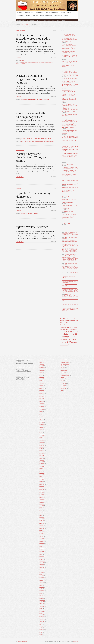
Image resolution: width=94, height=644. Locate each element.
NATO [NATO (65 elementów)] (75, 332)
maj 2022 (41, 432)
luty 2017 (41, 535)
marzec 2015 (42, 572)
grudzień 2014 (42, 577)
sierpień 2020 (42, 467)
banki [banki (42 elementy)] (74, 319)
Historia (35, 139)
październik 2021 (42, 444)
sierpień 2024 (42, 390)
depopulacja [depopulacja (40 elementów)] (73, 323)
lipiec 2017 (41, 527)
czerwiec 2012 (42, 626)
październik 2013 (42, 600)
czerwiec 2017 (42, 528)
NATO (47, 101)
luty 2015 (41, 574)
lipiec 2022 (41, 429)
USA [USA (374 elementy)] (69, 342)
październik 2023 (42, 406)
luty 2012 (41, 633)
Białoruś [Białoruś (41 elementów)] (70, 321)
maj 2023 (41, 415)
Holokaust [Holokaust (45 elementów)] (74, 325)
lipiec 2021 (41, 449)
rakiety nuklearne (42, 62)
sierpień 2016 (42, 545)
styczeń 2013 (42, 615)
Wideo (59, 20)
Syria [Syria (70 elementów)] (61, 339)
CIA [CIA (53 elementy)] (64, 323)
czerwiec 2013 (42, 607)
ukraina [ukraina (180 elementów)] (64, 342)
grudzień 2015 (42, 558)
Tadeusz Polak (19, 189)
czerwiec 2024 (42, 393)
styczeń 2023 (42, 419)
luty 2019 (41, 496)
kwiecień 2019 (42, 493)
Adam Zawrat (18, 223)
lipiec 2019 (41, 488)
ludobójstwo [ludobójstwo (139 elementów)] (70, 332)
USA (35, 181)
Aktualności (22, 60)
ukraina (50, 62)
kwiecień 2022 (42, 434)
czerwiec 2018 (42, 509)
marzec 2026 (42, 361)
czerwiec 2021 (42, 450)
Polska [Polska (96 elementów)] (62, 337)
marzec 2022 (42, 436)
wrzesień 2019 (42, 485)
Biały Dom (23, 62)
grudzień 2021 (42, 441)
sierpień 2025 (42, 371)
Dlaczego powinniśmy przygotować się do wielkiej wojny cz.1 (33, 79)
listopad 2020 (42, 462)
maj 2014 (41, 589)
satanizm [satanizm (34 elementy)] (70, 337)
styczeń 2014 (42, 595)
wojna (30, 246)
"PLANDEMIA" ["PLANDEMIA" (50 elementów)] (63, 319)
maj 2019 (41, 491)
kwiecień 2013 (42, 610)
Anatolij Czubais (24, 101)
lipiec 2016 (41, 546)
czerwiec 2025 (42, 374)
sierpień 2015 (42, 564)
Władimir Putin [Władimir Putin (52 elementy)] (63, 345)
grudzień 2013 (42, 597)
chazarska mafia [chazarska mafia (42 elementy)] (75, 321)
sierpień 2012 (42, 623)
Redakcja (41, 99)
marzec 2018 (42, 514)
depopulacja (30, 101)
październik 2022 (42, 424)
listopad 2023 (42, 405)
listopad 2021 (42, 442)
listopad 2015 (42, 559)
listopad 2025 (42, 366)
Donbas (33, 101)
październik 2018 (42, 502)
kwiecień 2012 (42, 629)
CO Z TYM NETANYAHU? (67, 164)
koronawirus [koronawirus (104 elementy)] (70, 329)
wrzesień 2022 (42, 426)
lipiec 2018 (41, 507)
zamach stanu (38, 181)
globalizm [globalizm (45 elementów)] (70, 325)
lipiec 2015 (41, 566)
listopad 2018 (42, 501)
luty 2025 (41, 380)
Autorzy (39, 20)
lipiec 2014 (41, 585)
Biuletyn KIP (63, 361)
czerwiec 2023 (42, 413)
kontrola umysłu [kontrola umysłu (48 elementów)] (63, 330)
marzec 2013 (42, 612)
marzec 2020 (42, 475)
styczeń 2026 (42, 362)
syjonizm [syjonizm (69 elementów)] (74, 337)
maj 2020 (41, 471)
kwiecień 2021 (42, 454)
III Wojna (36, 101)
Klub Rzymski (42, 101)
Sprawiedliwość (18, 140)
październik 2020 (42, 463)
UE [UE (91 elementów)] (61, 342)
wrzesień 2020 (42, 465)
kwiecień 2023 (42, 416)
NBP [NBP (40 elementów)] (78, 332)
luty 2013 (41, 613)
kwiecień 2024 (42, 397)
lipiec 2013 (41, 605)
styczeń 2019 (42, 498)
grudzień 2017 (42, 519)
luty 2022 (41, 437)
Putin (38, 62)
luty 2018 (41, 515)
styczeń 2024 (42, 402)
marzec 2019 (42, 494)
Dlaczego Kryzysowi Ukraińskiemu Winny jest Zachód (32, 157)
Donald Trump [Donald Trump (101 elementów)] (64, 325)
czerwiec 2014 (42, 587)
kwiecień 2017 (42, 532)
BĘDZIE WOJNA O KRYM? (32, 227)
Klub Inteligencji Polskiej (21, 31)
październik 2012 (42, 620)
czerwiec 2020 (42, 470)
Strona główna (20, 20)
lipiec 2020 (41, 468)
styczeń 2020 (42, 478)
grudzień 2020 (42, 460)
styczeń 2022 (42, 439)
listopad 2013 (42, 599)
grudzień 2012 (42, 616)
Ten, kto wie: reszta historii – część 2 (70, 161)
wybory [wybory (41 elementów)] (77, 343)
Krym (36, 62)
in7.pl (74, 641)
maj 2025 (41, 375)
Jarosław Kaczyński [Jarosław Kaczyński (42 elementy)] (74, 327)
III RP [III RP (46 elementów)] (77, 325)
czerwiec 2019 (42, 489)
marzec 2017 (42, 533)
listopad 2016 (42, 540)
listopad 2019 (42, 481)
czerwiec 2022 (42, 431)
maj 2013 (41, 608)
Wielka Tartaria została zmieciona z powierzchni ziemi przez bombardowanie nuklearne (70, 201)
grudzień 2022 (42, 421)
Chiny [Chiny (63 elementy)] (61, 323)
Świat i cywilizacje (46, 99)
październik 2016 (42, 542)
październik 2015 (42, 561)
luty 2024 (41, 400)
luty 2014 (41, 594)
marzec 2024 (42, 398)
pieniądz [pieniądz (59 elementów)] (73, 334)
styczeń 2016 (42, 556)
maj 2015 (41, 569)
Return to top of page (22, 641)
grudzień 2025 (42, 364)
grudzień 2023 (42, 403)
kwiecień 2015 (42, 571)
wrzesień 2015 (42, 563)
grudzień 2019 (42, 480)
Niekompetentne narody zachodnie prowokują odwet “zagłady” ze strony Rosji (34, 39)
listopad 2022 (42, 423)
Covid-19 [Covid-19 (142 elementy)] (67, 323)
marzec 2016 (42, 553)
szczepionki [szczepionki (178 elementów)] (73, 339)
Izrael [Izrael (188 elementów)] (68, 327)
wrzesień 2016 (42, 543)
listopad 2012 (42, 618)
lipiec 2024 (41, 392)
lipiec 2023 (41, 411)
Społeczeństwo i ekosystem (65, 382)
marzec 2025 (42, 379)
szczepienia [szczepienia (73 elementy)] (66, 339)
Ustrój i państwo (45, 244)
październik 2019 (42, 483)
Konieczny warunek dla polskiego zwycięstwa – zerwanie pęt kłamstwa (31, 117)
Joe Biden (33, 62)
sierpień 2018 (42, 506)
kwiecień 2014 (42, 590)
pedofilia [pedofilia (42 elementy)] (69, 334)
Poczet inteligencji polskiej (65, 375)
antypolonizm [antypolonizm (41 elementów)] (70, 319)
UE (30, 181)
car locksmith (64, 266)
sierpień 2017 (42, 525)
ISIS (39, 101)
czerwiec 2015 (42, 568)
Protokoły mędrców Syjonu (68, 211)
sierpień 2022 (42, 428)
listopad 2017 (42, 520)
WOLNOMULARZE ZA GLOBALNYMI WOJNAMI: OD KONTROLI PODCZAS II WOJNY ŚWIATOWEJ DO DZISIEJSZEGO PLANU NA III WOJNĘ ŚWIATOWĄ (70, 148)
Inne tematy (63, 367)
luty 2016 (41, 555)
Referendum (26, 215)
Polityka (38, 99)
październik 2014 (42, 581)
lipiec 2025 (41, 372)
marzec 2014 (42, 592)
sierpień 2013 (42, 603)
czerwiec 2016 (42, 548)
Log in (77, 641)
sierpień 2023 (42, 410)
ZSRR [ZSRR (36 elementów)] (67, 345)
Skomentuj (54, 97)
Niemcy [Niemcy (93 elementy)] (62, 334)
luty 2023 (41, 418)
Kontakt (64, 20)
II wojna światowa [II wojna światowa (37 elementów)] (63, 327)
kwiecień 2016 (42, 551)
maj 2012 (41, 628)
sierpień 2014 (42, 584)
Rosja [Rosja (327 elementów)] (66, 336)
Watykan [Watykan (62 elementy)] (73, 342)
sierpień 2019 (42, 486)
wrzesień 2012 (42, 621)
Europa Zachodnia (28, 62)
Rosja (47, 62)
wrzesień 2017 (42, 524)
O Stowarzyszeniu (30, 20)
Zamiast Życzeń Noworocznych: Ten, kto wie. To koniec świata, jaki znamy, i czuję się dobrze (70, 207)
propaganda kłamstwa (45, 142)
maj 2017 (41, 530)
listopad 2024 (42, 385)
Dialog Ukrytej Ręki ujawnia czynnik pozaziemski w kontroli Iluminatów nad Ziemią (70, 132)
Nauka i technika (64, 372)
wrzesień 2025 (42, 369)
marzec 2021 (42, 455)
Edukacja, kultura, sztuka (29, 139)
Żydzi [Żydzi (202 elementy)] (70, 345)
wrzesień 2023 (42, 408)
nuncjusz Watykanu (37, 142)
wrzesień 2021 (42, 445)
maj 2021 (41, 452)
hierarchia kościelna (28, 142)
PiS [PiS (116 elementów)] (76, 334)
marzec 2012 (42, 631)
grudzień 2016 (42, 538)
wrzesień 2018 (42, 504)
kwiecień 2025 (42, 377)
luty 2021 (41, 457)
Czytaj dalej (20, 58)
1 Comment (54, 58)
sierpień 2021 (42, 447)
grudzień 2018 (42, 499)
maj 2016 (41, 550)
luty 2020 (41, 476)
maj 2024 (41, 395)
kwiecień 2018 (42, 512)
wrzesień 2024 (42, 389)
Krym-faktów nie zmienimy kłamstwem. (33, 195)
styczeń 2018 (42, 517)
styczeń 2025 (42, 382)
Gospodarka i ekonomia (65, 364)
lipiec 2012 (41, 625)
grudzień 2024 (42, 384)
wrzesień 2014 (42, 582)
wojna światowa (22, 63)
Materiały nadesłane (20, 71)
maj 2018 (41, 511)
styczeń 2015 (42, 576)
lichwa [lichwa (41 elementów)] (65, 332)
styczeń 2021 (42, 458)
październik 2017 (42, 522)
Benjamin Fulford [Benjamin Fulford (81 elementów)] (64, 321)
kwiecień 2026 (42, 359)
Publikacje (30, 179)
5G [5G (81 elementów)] (67, 319)
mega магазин (64, 257)
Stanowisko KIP (46, 20)
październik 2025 (42, 367)
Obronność (34, 99)
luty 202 (41, 634)
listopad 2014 (42, 579)
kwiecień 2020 (42, 473)
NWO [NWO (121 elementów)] (66, 334)
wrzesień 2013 (42, 602)
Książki (54, 20)
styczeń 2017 (42, 537)
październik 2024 (42, 387)
